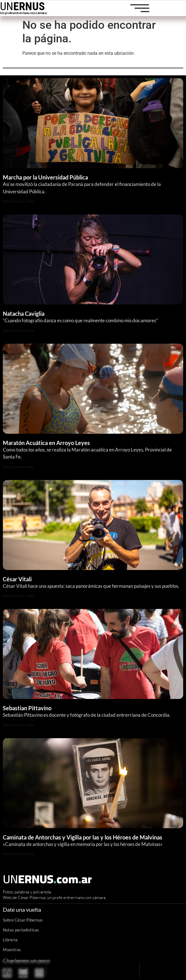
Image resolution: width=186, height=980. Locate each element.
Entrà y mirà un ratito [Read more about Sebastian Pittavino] (19, 725)
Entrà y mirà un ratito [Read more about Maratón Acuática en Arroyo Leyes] (19, 467)
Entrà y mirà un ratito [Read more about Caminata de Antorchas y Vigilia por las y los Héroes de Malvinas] (19, 854)
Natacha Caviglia (24, 313)
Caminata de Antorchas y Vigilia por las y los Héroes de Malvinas (83, 837)
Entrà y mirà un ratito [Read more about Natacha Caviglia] (19, 331)
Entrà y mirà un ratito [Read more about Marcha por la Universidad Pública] (19, 201)
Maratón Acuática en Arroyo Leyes (46, 443)
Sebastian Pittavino (27, 708)
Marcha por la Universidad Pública (45, 177)
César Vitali (17, 579)
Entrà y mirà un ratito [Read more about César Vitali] (19, 596)
